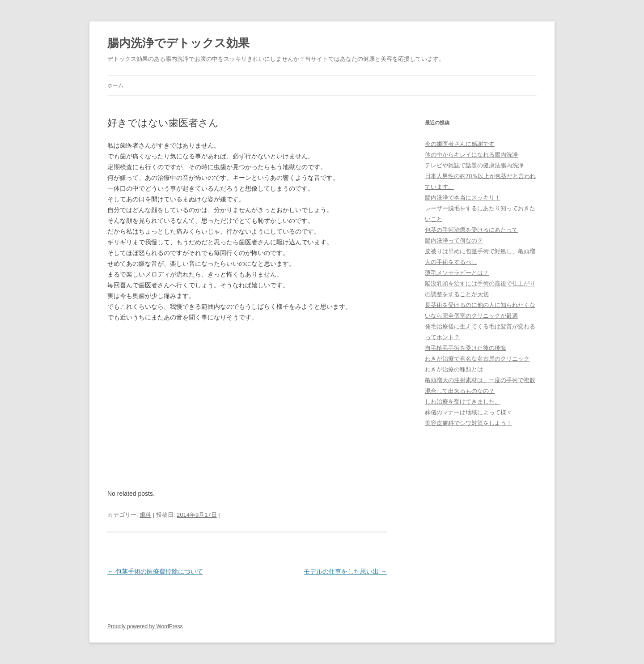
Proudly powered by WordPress (145, 626)
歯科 (145, 515)
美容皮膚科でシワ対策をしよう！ (468, 423)
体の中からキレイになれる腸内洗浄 (471, 155)
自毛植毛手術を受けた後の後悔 (466, 348)
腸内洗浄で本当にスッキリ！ (463, 198)
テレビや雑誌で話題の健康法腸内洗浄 (474, 165)
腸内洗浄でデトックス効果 (178, 43)
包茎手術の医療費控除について (155, 571)
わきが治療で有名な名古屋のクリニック (477, 359)
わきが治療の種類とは (454, 369)
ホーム (115, 85)
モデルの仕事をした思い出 (345, 571)
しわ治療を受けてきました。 (463, 402)
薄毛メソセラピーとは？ (457, 273)
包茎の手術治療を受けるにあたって (471, 230)
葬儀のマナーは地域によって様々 (468, 412)
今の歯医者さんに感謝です (460, 144)
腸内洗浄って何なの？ (454, 240)
